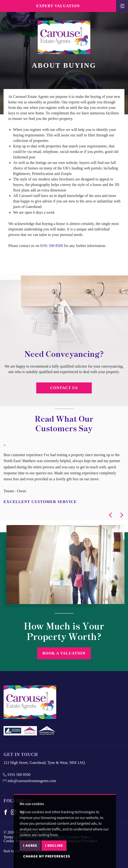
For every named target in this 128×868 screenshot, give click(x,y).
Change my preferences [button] (47, 856)
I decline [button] (54, 845)
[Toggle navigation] (122, 6)
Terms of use (13, 837)
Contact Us (64, 388)
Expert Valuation (58, 6)
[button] (110, 515)
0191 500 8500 (51, 246)
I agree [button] (30, 845)
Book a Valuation (64, 653)
